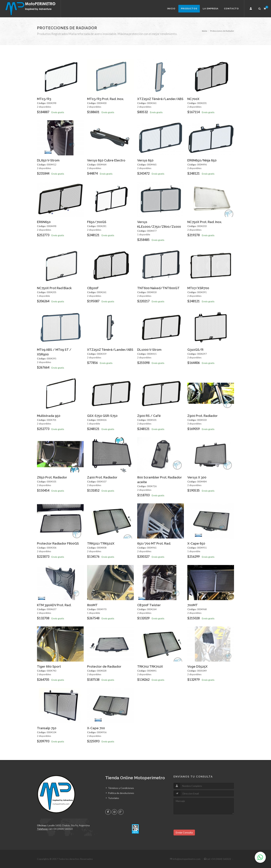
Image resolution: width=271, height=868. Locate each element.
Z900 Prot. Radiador (202, 416)
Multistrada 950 (49, 416)
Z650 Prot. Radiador (52, 477)
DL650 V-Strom (48, 160)
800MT (92, 605)
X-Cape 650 (196, 543)
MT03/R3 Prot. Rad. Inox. (106, 99)
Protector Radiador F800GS (58, 543)
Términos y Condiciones (121, 788)
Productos (189, 9)
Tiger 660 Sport (49, 666)
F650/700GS (97, 222)
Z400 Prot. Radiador (102, 477)
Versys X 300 (197, 477)
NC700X (193, 99)
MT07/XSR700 (198, 288)
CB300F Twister (149, 605)
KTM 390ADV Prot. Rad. (54, 605)
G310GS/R (195, 350)
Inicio (171, 9)
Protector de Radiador (104, 666)
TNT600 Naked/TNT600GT (158, 288)
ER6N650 (44, 222)
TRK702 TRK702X (150, 666)
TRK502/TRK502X (101, 543)
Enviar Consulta (184, 832)
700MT (193, 605)
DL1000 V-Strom (149, 350)
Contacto (231, 9)
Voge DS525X (197, 666)
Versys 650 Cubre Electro (106, 160)
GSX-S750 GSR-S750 (102, 416)
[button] (251, 9)
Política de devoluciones (121, 793)
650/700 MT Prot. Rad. (154, 543)
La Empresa (211, 9)
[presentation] (200, 823)
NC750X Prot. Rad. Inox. (205, 222)
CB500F (93, 288)
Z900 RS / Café (149, 416)
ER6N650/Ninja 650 (202, 160)
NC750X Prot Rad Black (54, 288)
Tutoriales (114, 798)
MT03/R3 (44, 99)
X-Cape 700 (96, 728)
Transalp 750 (47, 728)
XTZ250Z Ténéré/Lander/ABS (160, 99)
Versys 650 (145, 160)
